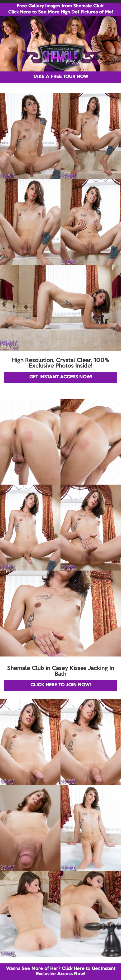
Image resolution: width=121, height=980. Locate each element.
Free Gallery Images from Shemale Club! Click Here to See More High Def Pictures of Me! (60, 9)
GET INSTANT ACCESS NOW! (61, 377)
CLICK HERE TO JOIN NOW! (60, 685)
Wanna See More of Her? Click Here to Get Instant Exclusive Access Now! (61, 971)
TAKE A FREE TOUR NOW (60, 77)
